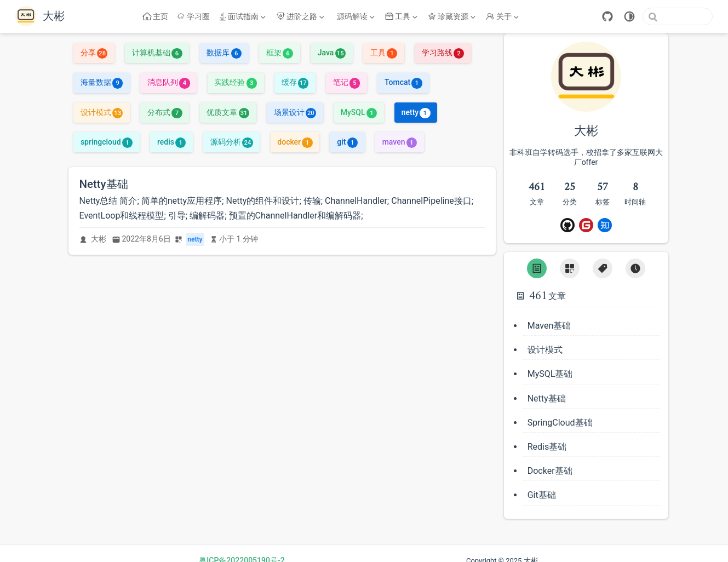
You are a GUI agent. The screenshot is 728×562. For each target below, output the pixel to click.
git (347, 142)
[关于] (503, 16)
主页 (156, 16)
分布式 (165, 112)
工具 (384, 53)
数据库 (224, 53)
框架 (280, 53)
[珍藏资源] (453, 16)
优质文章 (228, 112)
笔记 (346, 82)
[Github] (568, 225)
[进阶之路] (301, 16)
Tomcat (403, 82)
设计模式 (102, 112)
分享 (94, 53)
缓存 (295, 82)
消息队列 (168, 82)
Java (332, 53)
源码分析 (231, 142)
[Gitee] (586, 225)
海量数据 (102, 82)
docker (295, 142)
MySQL (359, 112)
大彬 (99, 239)
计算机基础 (157, 53)
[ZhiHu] (605, 225)
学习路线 (443, 53)
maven (400, 142)
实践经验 (235, 82)
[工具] (403, 16)
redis (171, 142)
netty (416, 112)
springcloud (107, 142)
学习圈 (193, 16)
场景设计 (295, 112)
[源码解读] (356, 16)
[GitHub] (607, 16)
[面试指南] (243, 16)
